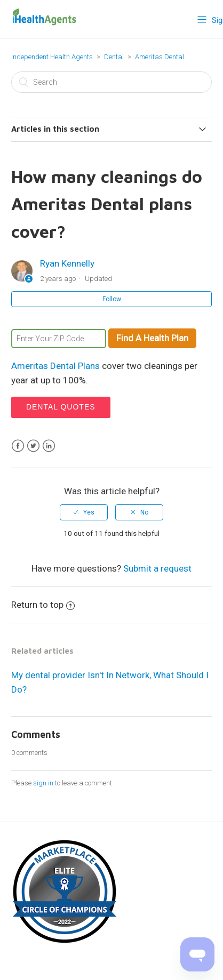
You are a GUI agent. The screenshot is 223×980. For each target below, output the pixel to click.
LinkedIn (49, 446)
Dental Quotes (61, 407)
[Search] (111, 82)
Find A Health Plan (152, 338)
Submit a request (157, 568)
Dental (115, 57)
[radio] (84, 512)
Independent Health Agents (52, 57)
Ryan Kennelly (67, 263)
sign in (43, 783)
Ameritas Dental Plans (55, 366)
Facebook (18, 446)
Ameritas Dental (160, 57)
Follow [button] (112, 299)
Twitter (33, 446)
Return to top (43, 605)
